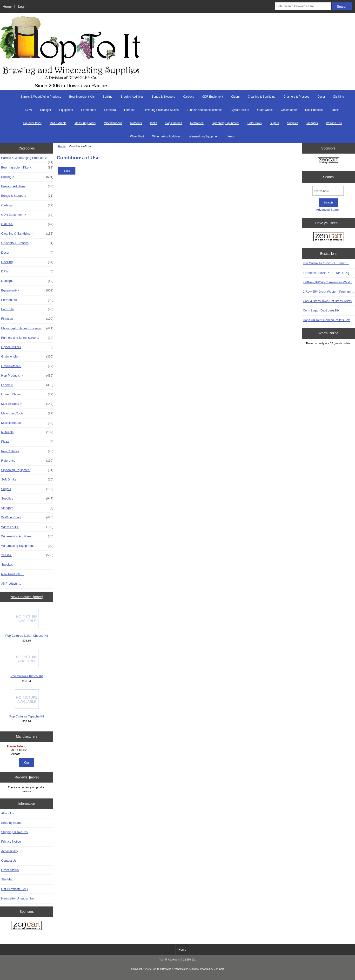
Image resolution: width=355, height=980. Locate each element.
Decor (321, 97)
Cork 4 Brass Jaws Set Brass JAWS (328, 301)
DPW (29, 110)
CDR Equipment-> (27, 215)
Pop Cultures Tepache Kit (27, 704)
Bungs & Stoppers (163, 97)
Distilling (339, 97)
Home (7, 7)
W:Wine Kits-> (27, 517)
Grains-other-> (27, 366)
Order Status (10, 870)
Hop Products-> (27, 376)
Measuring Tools (85, 123)
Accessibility (10, 851)
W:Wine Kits (334, 123)
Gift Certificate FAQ (14, 889)
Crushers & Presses (296, 97)
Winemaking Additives (166, 136)
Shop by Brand (11, 823)
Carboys (189, 97)
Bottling (108, 97)
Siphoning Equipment (226, 123)
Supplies (293, 123)
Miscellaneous (113, 123)
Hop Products (314, 110)
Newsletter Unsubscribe (17, 898)
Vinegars (312, 123)
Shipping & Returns (14, 832)
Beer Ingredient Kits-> (27, 168)
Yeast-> (27, 555)
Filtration (130, 110)
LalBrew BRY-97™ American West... (328, 282)
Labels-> (27, 385)
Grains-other (289, 110)
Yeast (231, 136)
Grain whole (265, 110)
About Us (7, 813)
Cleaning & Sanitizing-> (27, 234)
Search (328, 177)
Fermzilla (110, 110)
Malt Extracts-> (27, 404)
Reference (197, 123)
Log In (23, 7)
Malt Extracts (58, 123)
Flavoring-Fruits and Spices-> (27, 328)
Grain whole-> (27, 357)
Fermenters (89, 110)
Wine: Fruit (137, 136)
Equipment (66, 110)
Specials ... (9, 564)
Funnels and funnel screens (204, 110)
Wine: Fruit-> (27, 527)
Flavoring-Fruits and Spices (161, 110)
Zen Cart (219, 969)
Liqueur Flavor (32, 123)
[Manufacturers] (27, 751)
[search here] (328, 191)
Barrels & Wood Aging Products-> (27, 159)
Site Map (7, 879)
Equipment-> (27, 291)
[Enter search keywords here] (303, 6)
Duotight (46, 110)
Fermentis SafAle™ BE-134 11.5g (326, 273)
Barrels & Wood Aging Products (41, 97)
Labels (335, 110)
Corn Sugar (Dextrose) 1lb (321, 310)
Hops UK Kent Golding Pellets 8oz (326, 320)
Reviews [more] (27, 777)
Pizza (154, 123)
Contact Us (9, 861)
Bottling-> (27, 177)
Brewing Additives (132, 97)
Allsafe (27, 754)
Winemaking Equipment (204, 136)
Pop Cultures (174, 123)
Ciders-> (27, 224)
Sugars (274, 123)
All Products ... (11, 584)
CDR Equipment (213, 97)
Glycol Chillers (240, 110)
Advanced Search (328, 210)
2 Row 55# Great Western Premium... (328, 292)
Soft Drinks (255, 123)
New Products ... (13, 574)
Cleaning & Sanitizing (261, 97)
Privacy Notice (11, 841)
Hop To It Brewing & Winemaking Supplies (175, 969)
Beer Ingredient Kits (82, 97)
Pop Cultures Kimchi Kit (27, 663)
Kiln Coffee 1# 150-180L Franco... (326, 263)
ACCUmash (27, 750)
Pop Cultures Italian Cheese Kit (27, 623)
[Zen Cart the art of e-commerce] (27, 926)
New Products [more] (27, 597)
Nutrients (136, 123)
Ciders (235, 97)
